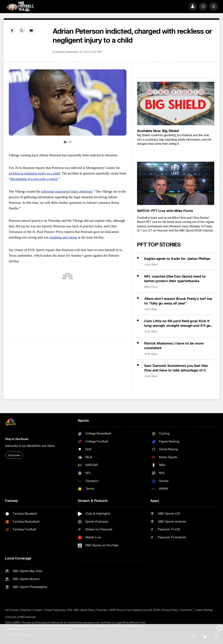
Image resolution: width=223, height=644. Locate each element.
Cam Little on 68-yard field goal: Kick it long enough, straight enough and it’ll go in (177, 323)
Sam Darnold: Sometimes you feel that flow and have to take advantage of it (176, 368)
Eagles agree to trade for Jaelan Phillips (177, 259)
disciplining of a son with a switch (34, 179)
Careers (38, 610)
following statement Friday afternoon (67, 191)
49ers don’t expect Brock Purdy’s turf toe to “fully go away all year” (178, 301)
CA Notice (186, 610)
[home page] (20, 6)
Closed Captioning (55, 610)
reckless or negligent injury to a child (34, 173)
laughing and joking (63, 237)
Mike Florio (151, 287)
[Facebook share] (12, 30)
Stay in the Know (17, 439)
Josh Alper (151, 264)
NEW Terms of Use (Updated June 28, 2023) (135, 610)
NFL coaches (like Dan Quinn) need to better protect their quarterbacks (175, 279)
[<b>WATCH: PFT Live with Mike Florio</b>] (176, 183)
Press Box (102, 610)
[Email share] (31, 30)
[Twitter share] (22, 30)
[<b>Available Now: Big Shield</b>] (176, 103)
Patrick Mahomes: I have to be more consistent (174, 346)
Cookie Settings (204, 610)
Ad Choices (12, 610)
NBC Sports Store (84, 610)
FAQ (70, 610)
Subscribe (14, 455)
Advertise (26, 610)
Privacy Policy (170, 610)
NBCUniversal (28, 617)
